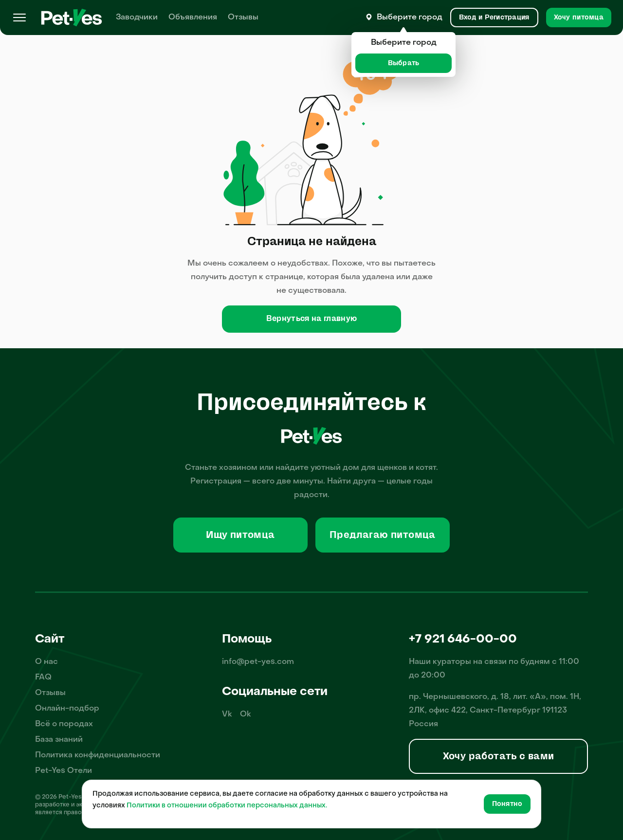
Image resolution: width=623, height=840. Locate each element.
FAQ (43, 678)
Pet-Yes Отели (64, 771)
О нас (46, 662)
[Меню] (19, 18)
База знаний (59, 740)
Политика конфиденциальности (98, 755)
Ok (246, 715)
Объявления (193, 18)
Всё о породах (64, 724)
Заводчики (137, 18)
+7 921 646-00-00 (463, 640)
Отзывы (243, 18)
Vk (227, 715)
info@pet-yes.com (258, 662)
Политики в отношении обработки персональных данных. (227, 806)
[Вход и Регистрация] (494, 18)
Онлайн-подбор (67, 709)
